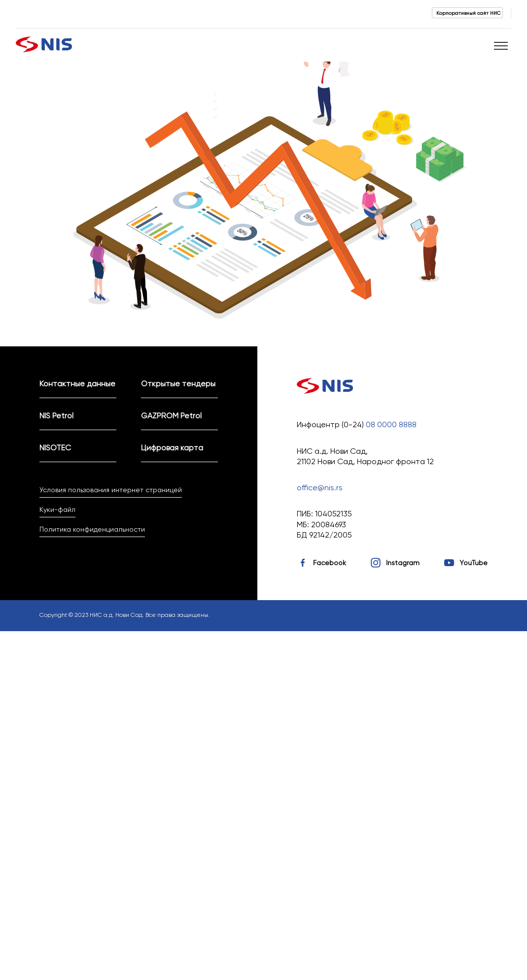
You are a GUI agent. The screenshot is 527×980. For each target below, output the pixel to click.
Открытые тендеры (178, 384)
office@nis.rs (320, 488)
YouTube (474, 563)
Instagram (403, 563)
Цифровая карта (172, 448)
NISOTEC (55, 448)
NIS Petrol (56, 416)
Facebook (330, 563)
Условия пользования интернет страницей (111, 490)
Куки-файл (57, 509)
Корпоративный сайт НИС (468, 13)
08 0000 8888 (391, 424)
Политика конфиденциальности (92, 529)
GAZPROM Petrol (171, 416)
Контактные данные (77, 384)
